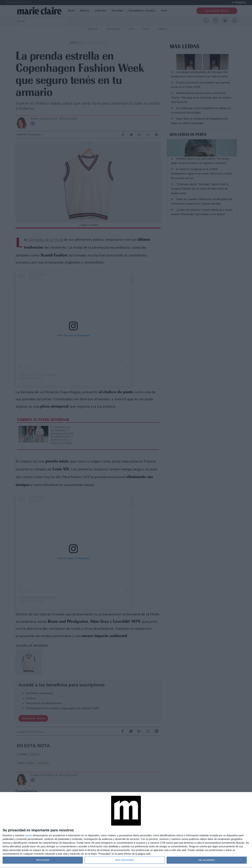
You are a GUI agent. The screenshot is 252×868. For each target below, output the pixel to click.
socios (29, 835)
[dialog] (126, 830)
